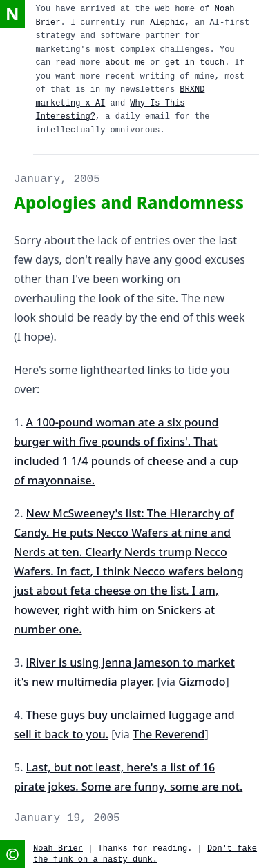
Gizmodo (202, 682)
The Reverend (169, 734)
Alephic (167, 23)
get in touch (195, 63)
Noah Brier (58, 849)
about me (125, 63)
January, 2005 (57, 179)
